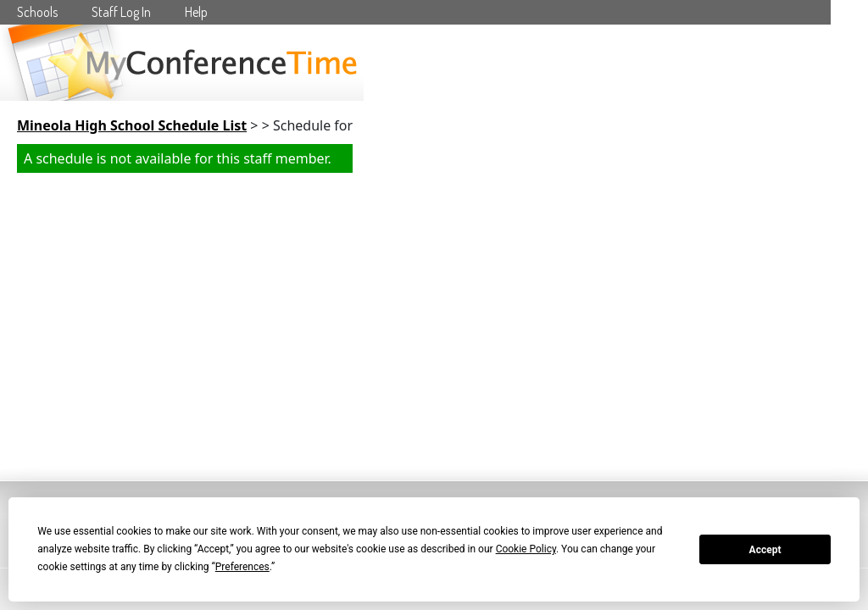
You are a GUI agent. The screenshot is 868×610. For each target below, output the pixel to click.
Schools (37, 12)
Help (196, 12)
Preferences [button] (242, 567)
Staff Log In (121, 12)
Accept (765, 550)
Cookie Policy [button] (526, 549)
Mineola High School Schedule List (132, 125)
